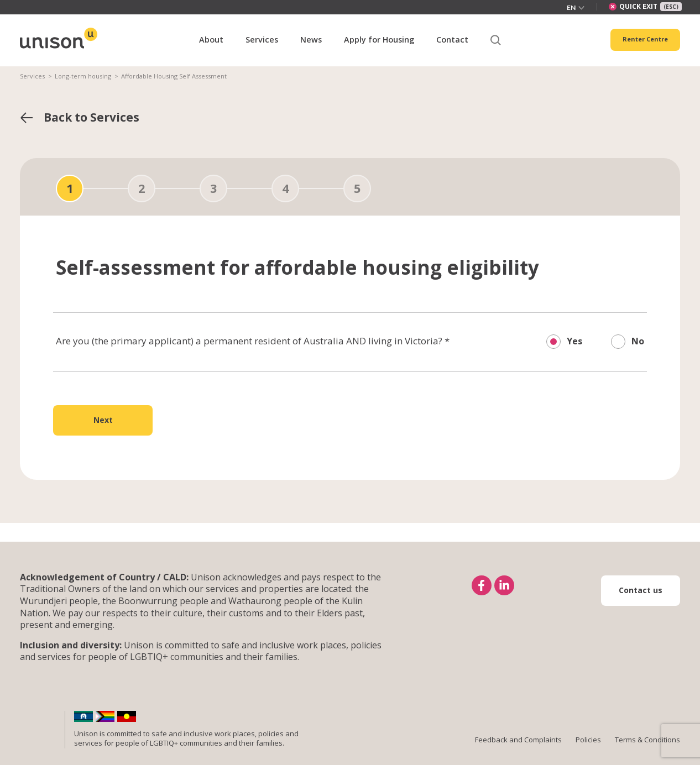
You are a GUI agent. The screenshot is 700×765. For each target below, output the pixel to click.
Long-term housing (83, 76)
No (638, 341)
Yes (574, 341)
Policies (588, 740)
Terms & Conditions (647, 740)
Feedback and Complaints (518, 740)
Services (32, 76)
